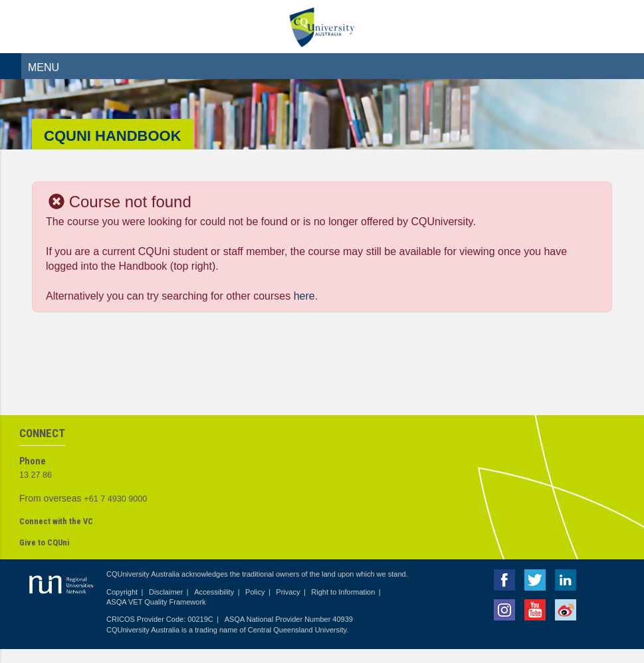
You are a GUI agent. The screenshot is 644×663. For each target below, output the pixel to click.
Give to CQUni (44, 542)
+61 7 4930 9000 (115, 499)
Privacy (288, 592)
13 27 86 (36, 475)
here (304, 296)
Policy (255, 592)
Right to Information (343, 592)
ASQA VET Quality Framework (156, 602)
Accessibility (214, 592)
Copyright (122, 592)
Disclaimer (166, 592)
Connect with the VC (56, 521)
